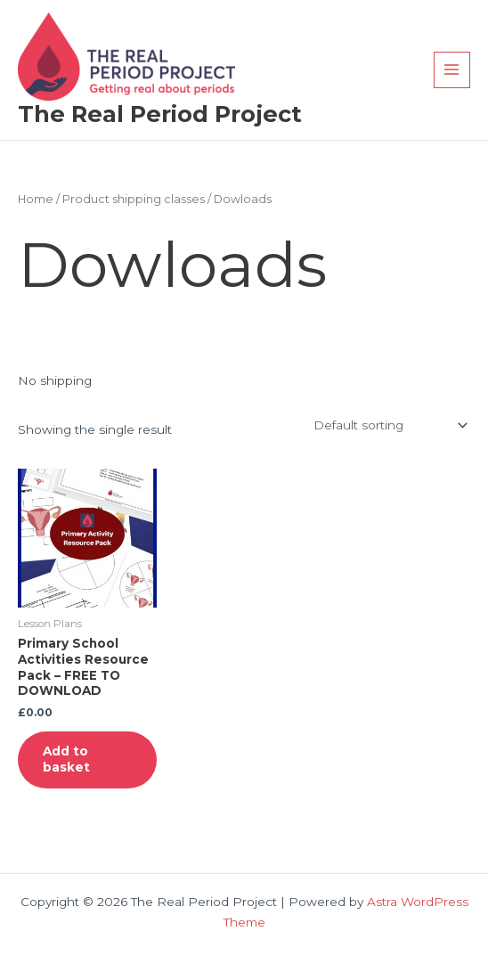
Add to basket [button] (66, 759)
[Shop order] (389, 425)
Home (36, 199)
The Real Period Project (160, 114)
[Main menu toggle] (452, 70)
